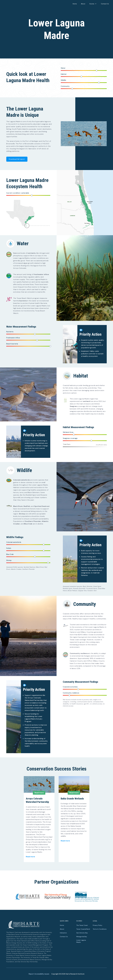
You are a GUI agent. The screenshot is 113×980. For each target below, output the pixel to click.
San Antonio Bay (82, 933)
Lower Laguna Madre (81, 941)
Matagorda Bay (82, 937)
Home (75, 4)
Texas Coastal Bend (83, 929)
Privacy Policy (98, 925)
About (83, 4)
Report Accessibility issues (39, 974)
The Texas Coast (82, 925)
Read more (30, 857)
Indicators (63, 933)
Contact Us (105, 4)
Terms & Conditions (100, 929)
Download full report (17, 159)
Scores (93, 4)
